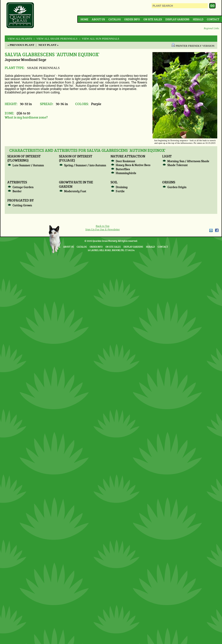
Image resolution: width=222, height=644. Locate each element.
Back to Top (102, 226)
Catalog (115, 19)
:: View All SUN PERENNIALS (99, 39)
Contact (213, 19)
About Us (98, 19)
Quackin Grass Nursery (20, 16)
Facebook (217, 230)
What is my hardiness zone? (26, 117)
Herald (198, 19)
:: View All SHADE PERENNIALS (55, 39)
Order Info (132, 19)
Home (84, 19)
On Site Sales (153, 19)
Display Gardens (177, 19)
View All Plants (20, 39)
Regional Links (211, 28)
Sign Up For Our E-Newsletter (103, 229)
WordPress (211, 230)
